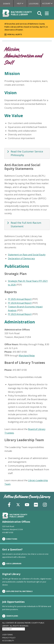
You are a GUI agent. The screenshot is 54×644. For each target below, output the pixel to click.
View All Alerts (15, 34)
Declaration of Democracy (21, 258)
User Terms (8, 635)
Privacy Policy (9, 638)
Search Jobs (10, 616)
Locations (34, 4)
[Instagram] (45, 504)
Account (48, 3)
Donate (7, 4)
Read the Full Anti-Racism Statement (24, 225)
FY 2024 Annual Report (20, 303)
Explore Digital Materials (17, 591)
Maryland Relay (27, 356)
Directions (10, 539)
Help (22, 3)
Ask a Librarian (12, 564)
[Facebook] (9, 504)
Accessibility (8, 641)
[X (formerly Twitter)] (18, 504)
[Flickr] (36, 504)
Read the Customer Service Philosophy (25, 153)
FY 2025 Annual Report (20, 299)
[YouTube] (27, 504)
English (7, 629)
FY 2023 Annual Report (20, 314)
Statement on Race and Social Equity (27, 255)
